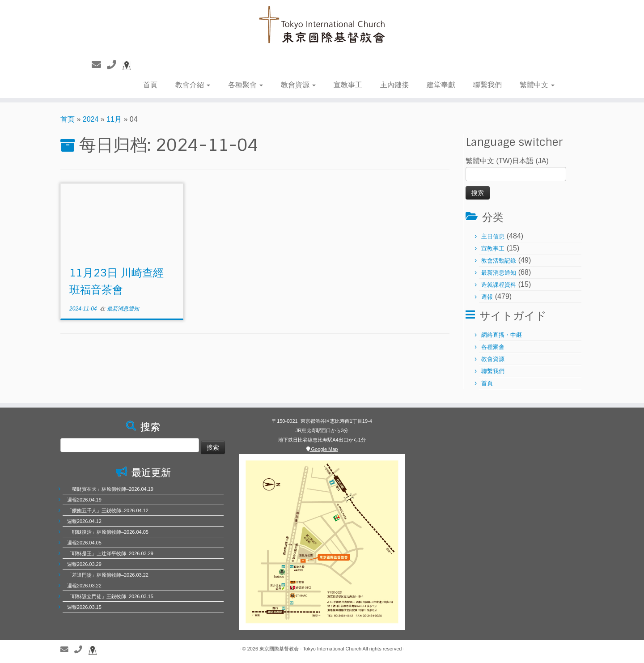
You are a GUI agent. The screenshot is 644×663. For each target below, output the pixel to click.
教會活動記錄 (499, 261)
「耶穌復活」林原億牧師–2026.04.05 (108, 532)
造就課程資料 (499, 285)
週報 (487, 297)
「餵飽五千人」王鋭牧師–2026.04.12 (108, 510)
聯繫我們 (487, 85)
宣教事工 (348, 85)
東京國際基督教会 (279, 649)
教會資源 (298, 85)
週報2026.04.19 (84, 500)
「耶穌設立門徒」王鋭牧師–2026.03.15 (110, 596)
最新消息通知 (123, 309)
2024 (91, 119)
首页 (68, 119)
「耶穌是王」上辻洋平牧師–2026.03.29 (110, 553)
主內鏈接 (394, 85)
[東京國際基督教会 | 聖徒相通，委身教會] (322, 26)
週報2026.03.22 (84, 586)
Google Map (322, 449)
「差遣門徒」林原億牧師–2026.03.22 (108, 575)
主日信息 (493, 236)
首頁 (150, 85)
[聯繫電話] (114, 65)
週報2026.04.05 (84, 543)
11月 (114, 119)
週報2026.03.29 (84, 564)
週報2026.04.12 (84, 521)
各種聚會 (246, 85)
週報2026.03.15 (84, 607)
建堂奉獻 (441, 85)
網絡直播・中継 (502, 335)
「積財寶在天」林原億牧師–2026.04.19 (110, 489)
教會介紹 (193, 85)
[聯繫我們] (99, 65)
